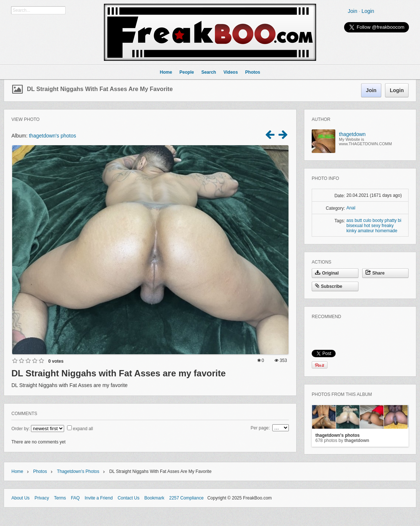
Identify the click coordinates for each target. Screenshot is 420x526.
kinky (351, 231)
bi (400, 220)
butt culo (363, 220)
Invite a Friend (99, 498)
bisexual (354, 226)
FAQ (75, 498)
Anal (351, 208)
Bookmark (154, 498)
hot (367, 226)
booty (378, 220)
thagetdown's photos (52, 136)
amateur (366, 231)
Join (353, 11)
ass (350, 220)
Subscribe (329, 286)
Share (375, 273)
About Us (20, 498)
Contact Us (128, 498)
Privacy (42, 498)
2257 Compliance (186, 498)
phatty (391, 220)
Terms (60, 498)
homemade (386, 231)
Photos (40, 471)
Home (17, 471)
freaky (388, 226)
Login (368, 11)
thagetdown (352, 134)
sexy (376, 226)
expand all (83, 429)
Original (327, 273)
